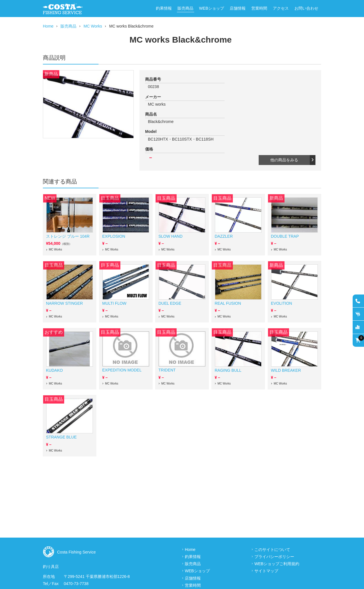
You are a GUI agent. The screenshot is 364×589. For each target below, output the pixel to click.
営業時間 (259, 8)
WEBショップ (212, 8)
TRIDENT (167, 370)
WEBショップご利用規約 (277, 564)
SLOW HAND (171, 236)
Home (48, 26)
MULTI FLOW (114, 303)
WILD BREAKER (286, 370)
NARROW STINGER (64, 303)
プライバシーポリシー (274, 557)
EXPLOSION (114, 236)
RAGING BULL (228, 370)
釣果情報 (164, 8)
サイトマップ (266, 571)
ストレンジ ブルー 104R (68, 236)
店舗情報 (238, 8)
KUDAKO (54, 370)
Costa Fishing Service (76, 552)
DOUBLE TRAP (285, 236)
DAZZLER (224, 236)
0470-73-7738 (76, 584)
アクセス (281, 8)
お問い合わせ (306, 8)
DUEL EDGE (170, 303)
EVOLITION (282, 303)
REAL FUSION (228, 303)
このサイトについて (272, 550)
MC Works (93, 26)
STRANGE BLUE (61, 437)
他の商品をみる (292, 160)
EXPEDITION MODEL (122, 370)
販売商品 (185, 8)
